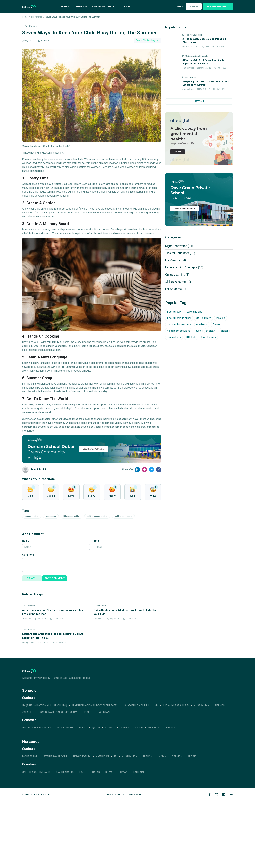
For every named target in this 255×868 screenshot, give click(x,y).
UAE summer (203, 318)
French (87, 779)
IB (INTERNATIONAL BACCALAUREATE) (95, 773)
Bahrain (154, 795)
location (220, 318)
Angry (112, 496)
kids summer (51, 516)
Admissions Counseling (105, 6)
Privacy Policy (116, 862)
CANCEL (32, 578)
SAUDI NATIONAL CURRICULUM (59, 779)
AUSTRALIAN (202, 773)
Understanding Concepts (184, 267)
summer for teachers (179, 324)
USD (179, 6)
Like (30, 496)
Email (97, 541)
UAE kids (191, 337)
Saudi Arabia (65, 795)
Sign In (194, 6)
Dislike (51, 496)
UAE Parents (209, 337)
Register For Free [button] (217, 6)
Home (25, 17)
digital (224, 331)
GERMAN (220, 773)
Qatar (96, 795)
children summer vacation (97, 516)
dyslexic (211, 331)
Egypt (83, 795)
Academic (202, 324)
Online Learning (177, 275)
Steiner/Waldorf (55, 824)
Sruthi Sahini (38, 469)
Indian (162, 824)
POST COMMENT (55, 578)
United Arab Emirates (37, 795)
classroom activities (179, 331)
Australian (130, 824)
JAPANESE (28, 779)
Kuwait (110, 795)
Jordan (125, 795)
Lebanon (170, 795)
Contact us (75, 745)
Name (26, 541)
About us (27, 745)
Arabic (192, 824)
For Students (176, 289)
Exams (216, 324)
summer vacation (32, 516)
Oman (139, 795)
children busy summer (123, 516)
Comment (28, 555)
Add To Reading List (147, 40)
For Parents (37, 17)
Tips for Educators (180, 253)
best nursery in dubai (179, 318)
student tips (174, 337)
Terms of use (60, 745)
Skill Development (179, 282)
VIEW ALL (199, 101)
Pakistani (104, 779)
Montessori (30, 824)
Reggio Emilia (82, 824)
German (177, 824)
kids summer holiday (71, 516)
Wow (153, 496)
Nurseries (81, 6)
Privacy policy (42, 745)
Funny (92, 496)
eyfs (198, 331)
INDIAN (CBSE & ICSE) (176, 773)
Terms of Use (136, 862)
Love (71, 496)
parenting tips (195, 312)
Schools (66, 6)
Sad (133, 496)
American (102, 824)
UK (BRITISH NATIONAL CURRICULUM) (44, 773)
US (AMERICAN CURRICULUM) (140, 773)
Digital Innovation (179, 246)
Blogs (127, 6)
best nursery (174, 312)
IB (115, 824)
